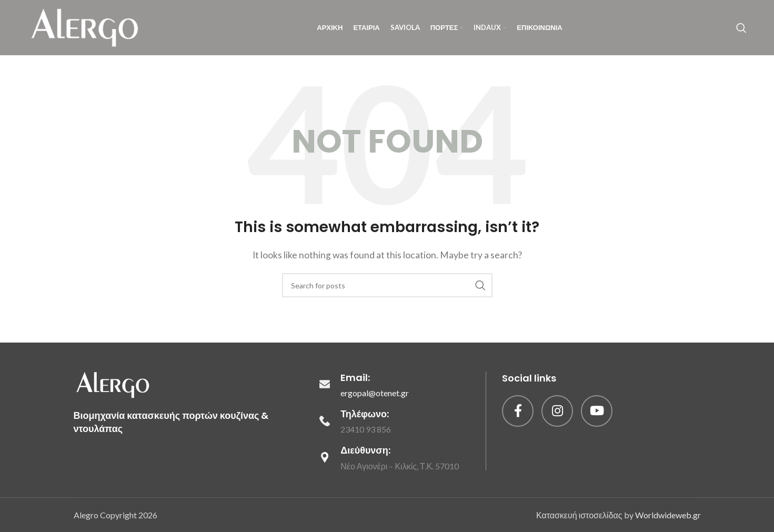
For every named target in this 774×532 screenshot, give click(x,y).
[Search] (741, 28)
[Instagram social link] (557, 411)
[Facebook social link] (518, 411)
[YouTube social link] (597, 411)
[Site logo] (85, 27)
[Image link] (113, 383)
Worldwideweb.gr (668, 514)
